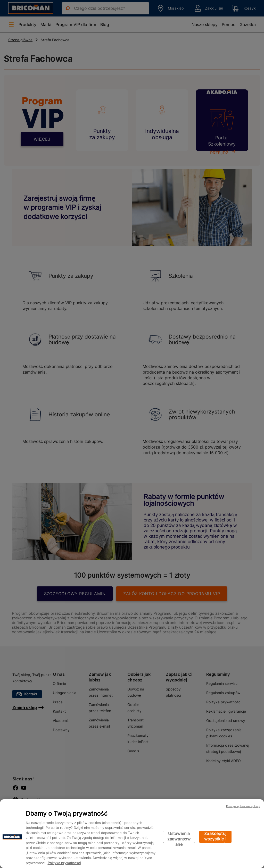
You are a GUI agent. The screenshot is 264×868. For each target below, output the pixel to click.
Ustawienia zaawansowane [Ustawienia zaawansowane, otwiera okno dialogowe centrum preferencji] (179, 837)
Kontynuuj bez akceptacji (243, 806)
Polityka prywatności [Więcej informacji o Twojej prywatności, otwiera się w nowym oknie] (64, 863)
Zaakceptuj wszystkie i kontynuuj (215, 837)
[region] (132, 834)
